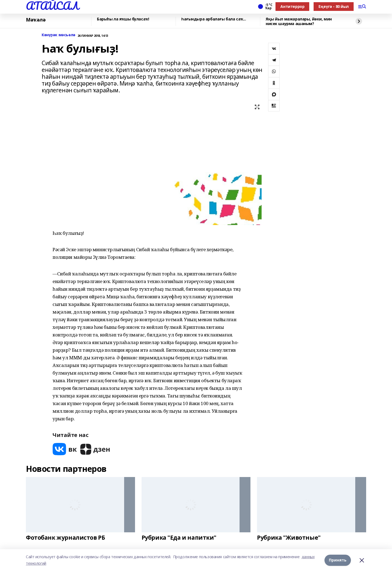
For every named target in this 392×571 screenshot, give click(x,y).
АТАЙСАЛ (52, 6)
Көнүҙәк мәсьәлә (59, 35)
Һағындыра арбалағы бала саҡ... (214, 19)
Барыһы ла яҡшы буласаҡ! (123, 19)
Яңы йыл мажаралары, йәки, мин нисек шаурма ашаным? (299, 21)
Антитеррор (292, 6)
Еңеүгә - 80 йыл (334, 6)
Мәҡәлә (36, 20)
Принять (338, 560)
